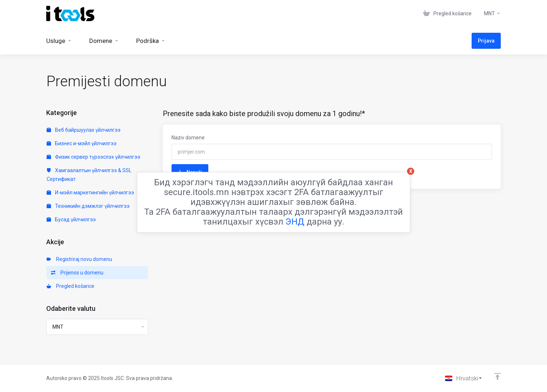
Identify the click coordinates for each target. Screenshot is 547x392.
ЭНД (295, 221)
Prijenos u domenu (77, 273)
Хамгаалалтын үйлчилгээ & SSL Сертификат (89, 175)
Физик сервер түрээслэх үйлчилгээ (93, 157)
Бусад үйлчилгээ (71, 219)
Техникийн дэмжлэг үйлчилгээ (88, 206)
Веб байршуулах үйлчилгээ (84, 130)
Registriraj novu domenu (79, 259)
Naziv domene (188, 138)
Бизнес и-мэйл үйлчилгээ (82, 143)
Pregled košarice (70, 286)
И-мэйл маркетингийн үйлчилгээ (90, 193)
